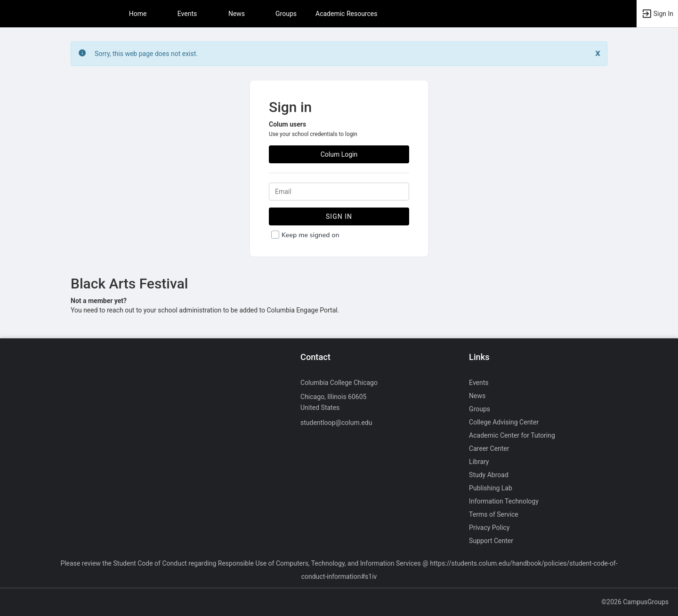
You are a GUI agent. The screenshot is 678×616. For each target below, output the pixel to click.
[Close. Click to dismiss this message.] (598, 53)
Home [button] (138, 14)
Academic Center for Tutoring (512, 435)
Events (187, 14)
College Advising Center (504, 422)
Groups (286, 14)
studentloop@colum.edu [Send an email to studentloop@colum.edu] (336, 423)
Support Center (491, 541)
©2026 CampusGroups (635, 602)
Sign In (339, 216)
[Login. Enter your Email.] (339, 192)
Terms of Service (494, 514)
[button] (657, 14)
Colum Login (339, 154)
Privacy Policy (489, 528)
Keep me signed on (311, 235)
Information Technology (504, 501)
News (237, 14)
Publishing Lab (491, 488)
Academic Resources (346, 14)
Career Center (489, 448)
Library (479, 462)
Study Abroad (489, 475)
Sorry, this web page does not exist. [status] (146, 54)
